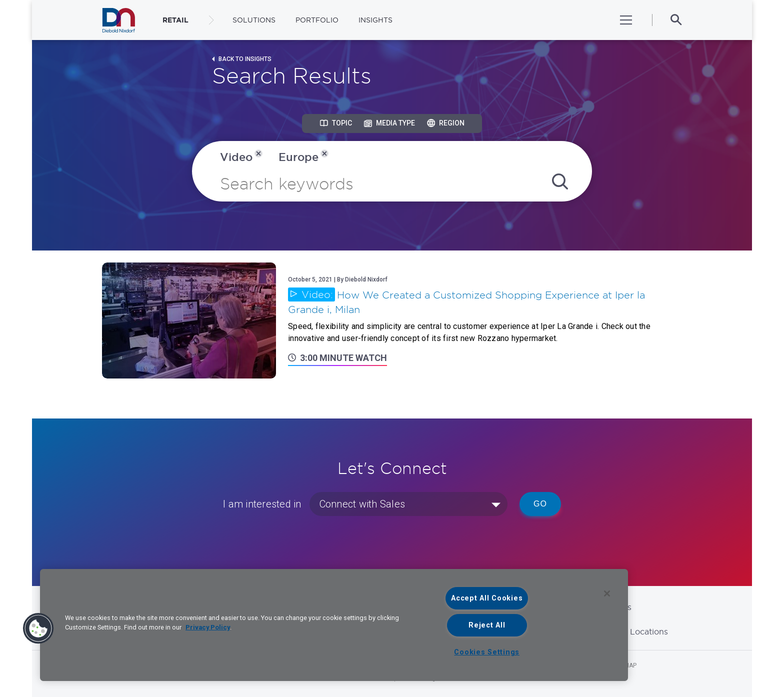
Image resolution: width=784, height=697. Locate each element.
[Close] (607, 593)
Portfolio (317, 20)
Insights (375, 20)
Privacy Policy (208, 627)
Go (540, 504)
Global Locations (635, 631)
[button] (38, 628)
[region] (334, 625)
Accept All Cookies (487, 598)
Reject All (487, 625)
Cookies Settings (487, 652)
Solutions (254, 20)
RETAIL (175, 20)
